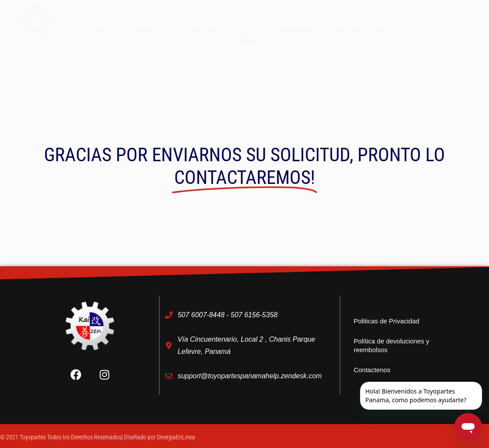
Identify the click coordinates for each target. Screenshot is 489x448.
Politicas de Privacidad (386, 321)
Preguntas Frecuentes (372, 32)
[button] (448, 10)
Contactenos (372, 370)
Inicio (107, 32)
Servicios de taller (226, 32)
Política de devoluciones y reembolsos (391, 345)
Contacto (251, 40)
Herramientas (298, 32)
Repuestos (155, 32)
